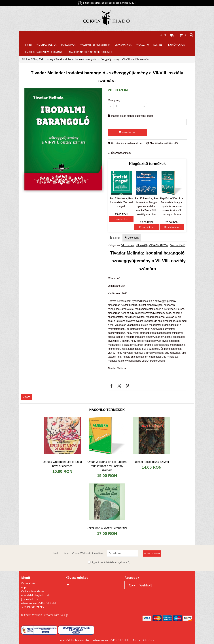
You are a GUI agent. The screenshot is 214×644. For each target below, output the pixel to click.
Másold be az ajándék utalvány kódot (130, 116)
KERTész (158, 45)
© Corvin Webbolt (32, 615)
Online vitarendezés (33, 591)
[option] (63, 140)
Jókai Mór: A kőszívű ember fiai (107, 528)
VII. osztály (142, 245)
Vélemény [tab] (132, 238)
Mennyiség (114, 100)
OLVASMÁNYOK (123, 45)
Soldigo (64, 615)
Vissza (27, 397)
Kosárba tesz (128, 132)
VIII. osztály (47, 59)
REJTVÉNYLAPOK (176, 45)
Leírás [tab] (115, 238)
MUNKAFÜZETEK (46, 45)
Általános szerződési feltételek (39, 603)
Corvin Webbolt (141, 585)
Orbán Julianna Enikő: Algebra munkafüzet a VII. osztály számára (107, 466)
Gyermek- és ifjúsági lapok (95, 45)
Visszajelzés (28, 583)
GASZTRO (143, 45)
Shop (35, 59)
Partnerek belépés (144, 640)
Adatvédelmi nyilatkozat (35, 595)
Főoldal (28, 45)
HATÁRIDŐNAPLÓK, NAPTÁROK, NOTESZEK (90, 52)
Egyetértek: (111, 562)
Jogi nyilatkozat (30, 599)
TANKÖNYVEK (68, 45)
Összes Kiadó (178, 245)
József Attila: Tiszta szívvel (152, 462)
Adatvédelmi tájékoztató (117, 562)
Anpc (24, 587)
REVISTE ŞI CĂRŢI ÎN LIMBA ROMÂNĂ (43, 52)
